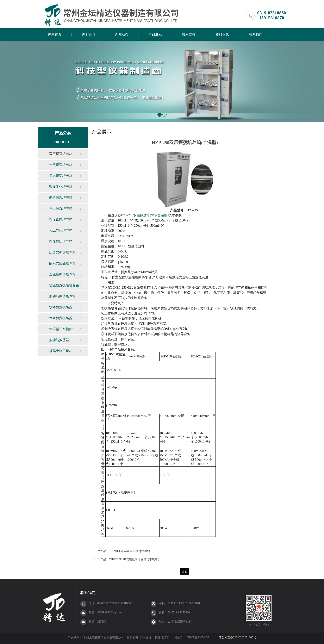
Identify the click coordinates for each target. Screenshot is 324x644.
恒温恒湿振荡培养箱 (64, 285)
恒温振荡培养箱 (61, 176)
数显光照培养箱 (61, 241)
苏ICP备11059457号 (199, 637)
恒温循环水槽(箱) (62, 329)
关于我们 (88, 34)
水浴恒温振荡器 (61, 307)
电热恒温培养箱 (61, 198)
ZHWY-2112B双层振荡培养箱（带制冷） (135, 559)
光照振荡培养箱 (61, 165)
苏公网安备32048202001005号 (237, 637)
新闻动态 (122, 34)
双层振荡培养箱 (61, 154)
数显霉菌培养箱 (61, 220)
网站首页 (55, 34)
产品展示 (155, 34)
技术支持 (189, 34)
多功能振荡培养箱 (62, 296)
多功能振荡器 (59, 340)
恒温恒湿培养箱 (61, 209)
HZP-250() (145, 215)
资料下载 (222, 34)
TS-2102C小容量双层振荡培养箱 (130, 551)
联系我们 (256, 34)
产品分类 (63, 133)
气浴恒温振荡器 (61, 318)
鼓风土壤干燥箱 (61, 351)
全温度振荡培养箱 (62, 274)
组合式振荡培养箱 (62, 252)
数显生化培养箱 (61, 187)
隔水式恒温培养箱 (62, 263)
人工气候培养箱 (61, 230)
